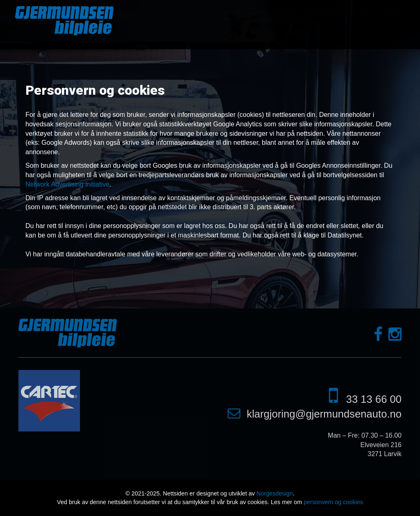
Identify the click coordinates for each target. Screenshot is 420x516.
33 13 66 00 (374, 399)
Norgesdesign (275, 493)
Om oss (247, 13)
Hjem (220, 13)
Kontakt (393, 13)
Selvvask (316, 13)
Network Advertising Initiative (67, 184)
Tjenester (280, 13)
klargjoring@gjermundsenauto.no (324, 414)
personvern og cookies (333, 502)
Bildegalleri (355, 13)
